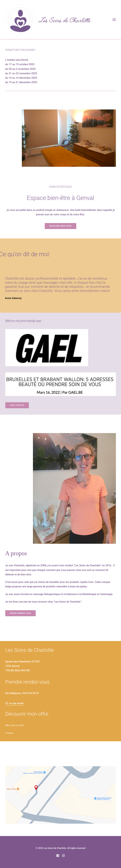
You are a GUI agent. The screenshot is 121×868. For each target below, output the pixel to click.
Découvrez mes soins (60, 226)
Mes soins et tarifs (15, 725)
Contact (9, 733)
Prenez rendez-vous (21, 613)
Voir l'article (17, 405)
